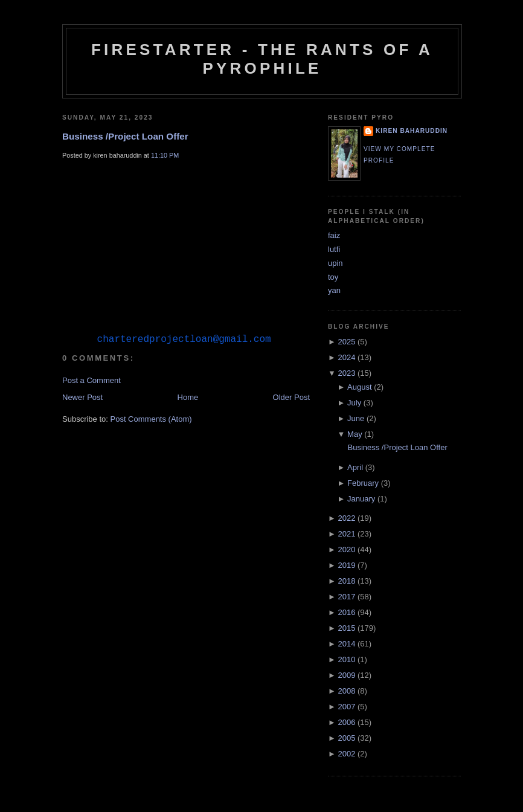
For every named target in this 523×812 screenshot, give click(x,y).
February (363, 483)
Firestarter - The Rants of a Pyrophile (262, 59)
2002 (346, 754)
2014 (346, 644)
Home (188, 426)
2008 (346, 691)
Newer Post (82, 426)
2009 (346, 675)
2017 (346, 597)
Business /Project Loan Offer (125, 136)
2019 (346, 565)
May (355, 434)
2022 (346, 518)
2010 (346, 659)
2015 (346, 628)
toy (333, 277)
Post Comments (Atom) (151, 447)
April (355, 467)
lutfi (334, 249)
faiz (334, 235)
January (361, 499)
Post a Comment (91, 409)
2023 (346, 373)
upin (335, 263)
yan (334, 290)
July (354, 403)
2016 (346, 612)
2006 (346, 722)
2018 (346, 581)
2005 (346, 738)
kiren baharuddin (412, 131)
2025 (346, 342)
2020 (346, 549)
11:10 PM (165, 155)
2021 (346, 534)
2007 (346, 707)
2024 (346, 357)
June (356, 418)
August (359, 387)
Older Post (291, 426)
